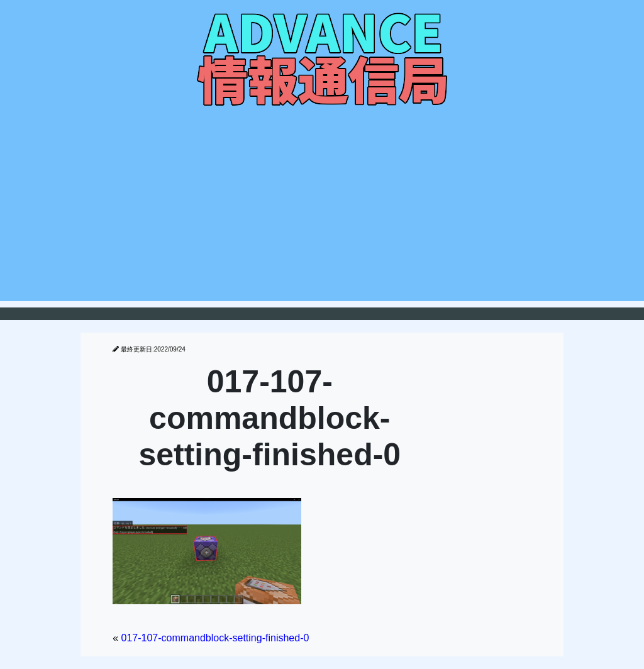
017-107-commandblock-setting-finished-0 (215, 638)
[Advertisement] (322, 213)
